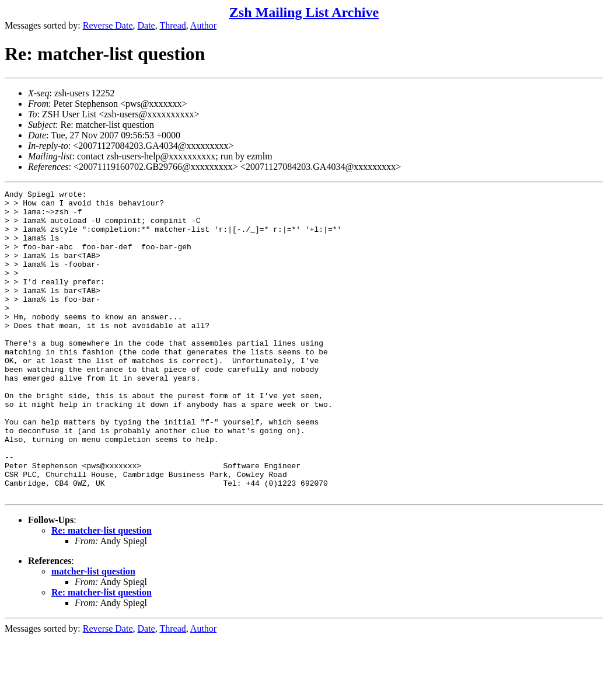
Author (203, 25)
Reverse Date (108, 25)
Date (146, 25)
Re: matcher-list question (102, 592)
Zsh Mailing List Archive (304, 12)
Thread (172, 25)
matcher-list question (93, 633)
